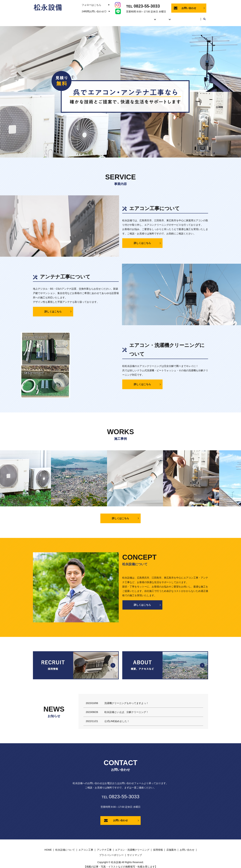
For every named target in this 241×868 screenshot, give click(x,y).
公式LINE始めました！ (117, 718)
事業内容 (141, 17)
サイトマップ (135, 852)
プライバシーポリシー (111, 852)
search (204, 18)
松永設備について (119, 17)
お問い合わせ (189, 8)
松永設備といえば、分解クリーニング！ (126, 709)
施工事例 (158, 17)
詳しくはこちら (142, 240)
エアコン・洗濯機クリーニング (132, 846)
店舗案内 (192, 17)
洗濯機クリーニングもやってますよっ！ (126, 700)
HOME (98, 17)
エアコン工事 (86, 846)
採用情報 (175, 17)
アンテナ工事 (104, 846)
